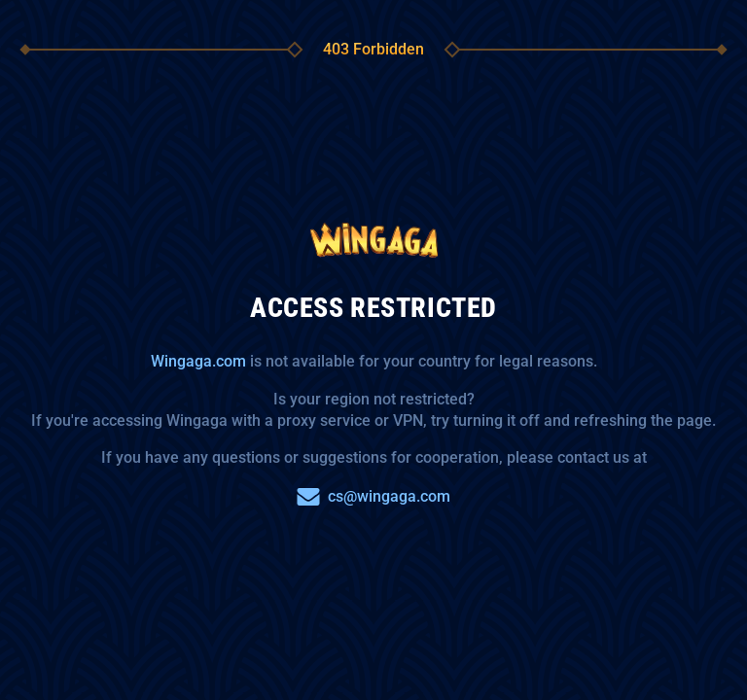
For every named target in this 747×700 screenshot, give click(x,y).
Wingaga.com (198, 361)
